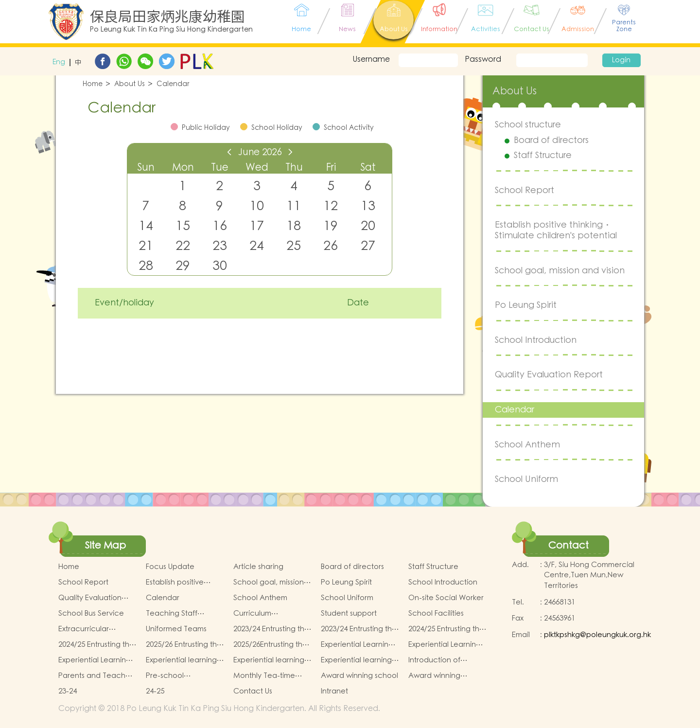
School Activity (349, 128)
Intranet (334, 691)
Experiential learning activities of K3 (356, 660)
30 (220, 266)
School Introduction (536, 340)
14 (146, 226)
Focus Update (170, 567)
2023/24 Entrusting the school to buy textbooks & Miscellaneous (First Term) (271, 629)
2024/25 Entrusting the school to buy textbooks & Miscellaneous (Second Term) (96, 645)
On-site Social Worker (446, 598)
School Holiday (277, 128)
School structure (528, 125)
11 (294, 206)
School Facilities (436, 613)
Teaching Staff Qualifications (172, 614)
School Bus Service (91, 613)
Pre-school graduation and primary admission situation (177, 676)
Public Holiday (206, 128)
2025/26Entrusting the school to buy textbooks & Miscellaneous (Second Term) (270, 645)
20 (368, 226)
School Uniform (526, 479)
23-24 (68, 691)
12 (331, 206)
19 (331, 226)
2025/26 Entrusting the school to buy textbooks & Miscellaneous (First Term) (184, 645)
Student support (349, 613)
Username (371, 59)
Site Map (105, 546)
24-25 (155, 691)
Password (483, 59)
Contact (569, 546)
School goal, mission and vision (560, 271)
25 (294, 246)
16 (220, 226)
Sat (368, 168)
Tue (220, 168)
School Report (525, 190)
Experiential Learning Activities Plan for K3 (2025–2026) (95, 660)
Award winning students (434, 676)
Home (93, 84)
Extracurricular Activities (84, 629)
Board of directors (551, 141)
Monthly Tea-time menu (264, 676)
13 (368, 206)
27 (368, 246)
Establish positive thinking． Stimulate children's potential (556, 230)
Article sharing (258, 567)
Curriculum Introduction (255, 614)
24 (257, 246)
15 (183, 226)
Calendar (173, 84)
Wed (257, 168)
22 (183, 246)
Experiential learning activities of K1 (181, 660)
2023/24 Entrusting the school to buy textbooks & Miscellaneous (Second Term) (359, 629)
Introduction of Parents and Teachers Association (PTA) (447, 660)
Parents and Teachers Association (97, 676)
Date (358, 303)
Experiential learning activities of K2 (269, 660)
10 (257, 206)
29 (183, 266)
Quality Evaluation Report (549, 375)
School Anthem (527, 445)
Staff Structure (543, 156)
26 (331, 246)
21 (146, 246)
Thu (294, 168)
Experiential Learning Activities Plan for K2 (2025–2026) (445, 645)
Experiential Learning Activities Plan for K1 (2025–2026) (357, 645)
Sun (146, 168)
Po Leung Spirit (526, 305)
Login (621, 60)
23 (220, 246)
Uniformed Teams (176, 629)
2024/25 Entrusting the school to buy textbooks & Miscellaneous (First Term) (446, 629)
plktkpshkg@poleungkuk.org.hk (597, 635)
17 (257, 226)
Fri (331, 168)
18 (294, 226)
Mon (183, 168)
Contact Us (253, 691)
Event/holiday (124, 303)
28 (146, 266)
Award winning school (359, 676)
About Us (130, 84)
